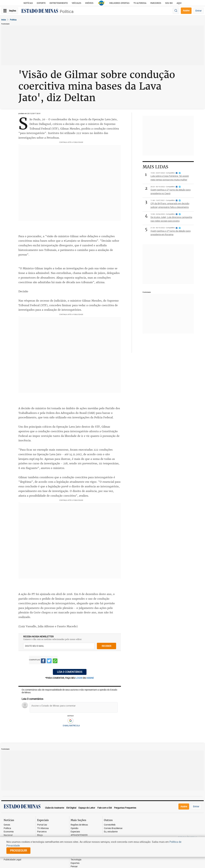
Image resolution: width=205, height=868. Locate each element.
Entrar (199, 11)
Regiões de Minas (79, 825)
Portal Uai (42, 825)
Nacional (8, 835)
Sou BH (169, 3)
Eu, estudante (111, 832)
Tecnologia (76, 860)
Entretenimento (59, 3)
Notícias (28, 3)
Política (67, 11)
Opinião (74, 828)
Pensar (74, 866)
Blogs (40, 835)
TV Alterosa (140, 3)
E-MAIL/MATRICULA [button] (71, 726)
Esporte (41, 3)
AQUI (179, 3)
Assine (186, 10)
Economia (9, 832)
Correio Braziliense (113, 828)
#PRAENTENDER (79, 835)
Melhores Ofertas (119, 3)
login (79, 678)
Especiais (75, 832)
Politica (13, 20)
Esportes (75, 863)
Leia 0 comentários (70, 672)
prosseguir (18, 850)
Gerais (7, 825)
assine (90, 678)
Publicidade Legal (12, 860)
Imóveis (89, 3)
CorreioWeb (110, 825)
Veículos (76, 3)
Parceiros (156, 3)
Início (4, 20)
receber (107, 646)
